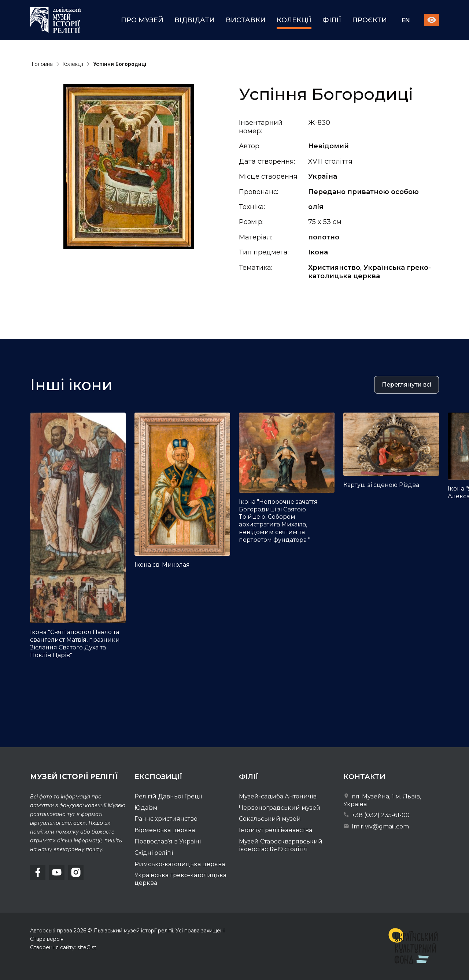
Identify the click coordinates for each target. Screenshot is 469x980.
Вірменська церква (165, 830)
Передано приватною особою (363, 192)
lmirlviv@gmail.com (376, 826)
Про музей (142, 20)
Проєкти (370, 20)
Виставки (246, 20)
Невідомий (328, 146)
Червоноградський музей (280, 808)
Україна (323, 176)
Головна (42, 64)
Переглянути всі (407, 388)
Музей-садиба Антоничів (278, 796)
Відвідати (195, 20)
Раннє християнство (166, 819)
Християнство (334, 268)
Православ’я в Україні (168, 841)
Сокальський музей (270, 819)
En (406, 20)
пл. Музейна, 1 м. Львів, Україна (382, 800)
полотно (324, 237)
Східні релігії (154, 853)
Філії (332, 20)
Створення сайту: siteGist (63, 947)
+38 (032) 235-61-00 (376, 815)
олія (316, 207)
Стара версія (47, 939)
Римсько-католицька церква (180, 864)
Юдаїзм (146, 808)
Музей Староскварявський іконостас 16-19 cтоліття (281, 845)
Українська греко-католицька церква (370, 272)
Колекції (294, 20)
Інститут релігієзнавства (276, 830)
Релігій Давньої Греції (168, 796)
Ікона (318, 252)
